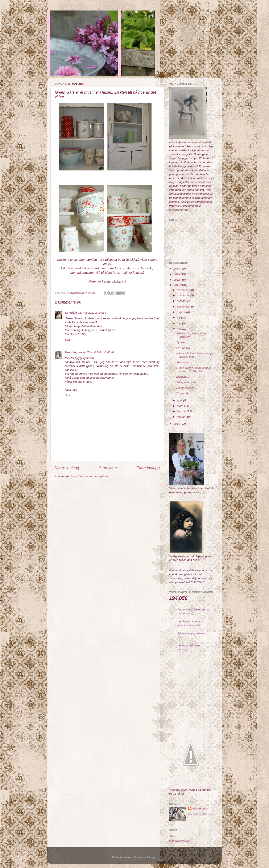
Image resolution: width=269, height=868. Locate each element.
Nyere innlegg (67, 468)
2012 (177, 280)
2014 (177, 269)
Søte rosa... (184, 362)
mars (181, 406)
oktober (182, 301)
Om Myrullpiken (179, 841)
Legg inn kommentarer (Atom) (90, 476)
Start (172, 836)
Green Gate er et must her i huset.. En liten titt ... (194, 370)
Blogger (152, 857)
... (50, 19)
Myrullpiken (200, 808)
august (182, 312)
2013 (177, 274)
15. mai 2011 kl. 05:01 (100, 352)
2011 (177, 285)
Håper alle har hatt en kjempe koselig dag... (195, 355)
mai (180, 329)
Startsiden (108, 468)
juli (179, 317)
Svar (68, 340)
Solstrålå (71, 313)
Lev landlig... (184, 348)
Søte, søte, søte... (188, 382)
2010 (177, 424)
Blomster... (183, 377)
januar (181, 417)
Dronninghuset (75, 352)
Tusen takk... (184, 393)
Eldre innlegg (148, 468)
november (184, 295)
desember (184, 290)
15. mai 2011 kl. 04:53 (92, 313)
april (180, 400)
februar (182, 411)
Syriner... (182, 342)
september (184, 307)
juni (180, 323)
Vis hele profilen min (201, 814)
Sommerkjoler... (186, 388)
